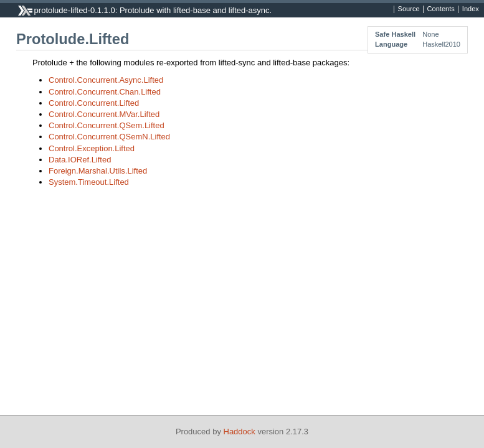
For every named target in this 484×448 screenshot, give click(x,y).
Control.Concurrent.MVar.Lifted (104, 114)
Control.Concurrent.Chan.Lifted (105, 92)
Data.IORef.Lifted (80, 160)
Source (409, 9)
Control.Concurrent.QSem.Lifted (107, 125)
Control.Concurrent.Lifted (94, 103)
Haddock (240, 432)
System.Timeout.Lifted (89, 182)
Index (471, 9)
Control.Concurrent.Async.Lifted (106, 80)
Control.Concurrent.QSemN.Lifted (109, 137)
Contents (441, 9)
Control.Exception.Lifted (92, 148)
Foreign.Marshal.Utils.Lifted (98, 171)
